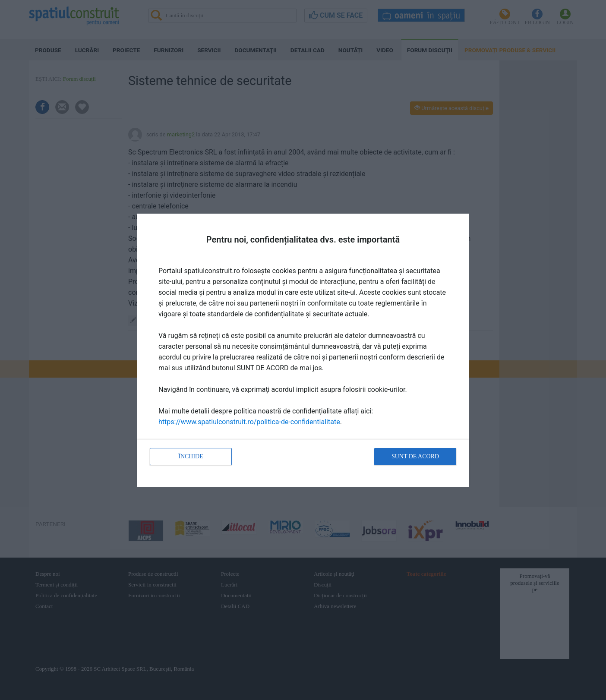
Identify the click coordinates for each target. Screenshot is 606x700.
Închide (191, 456)
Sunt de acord (415, 456)
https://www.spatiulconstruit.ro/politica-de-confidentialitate (249, 422)
